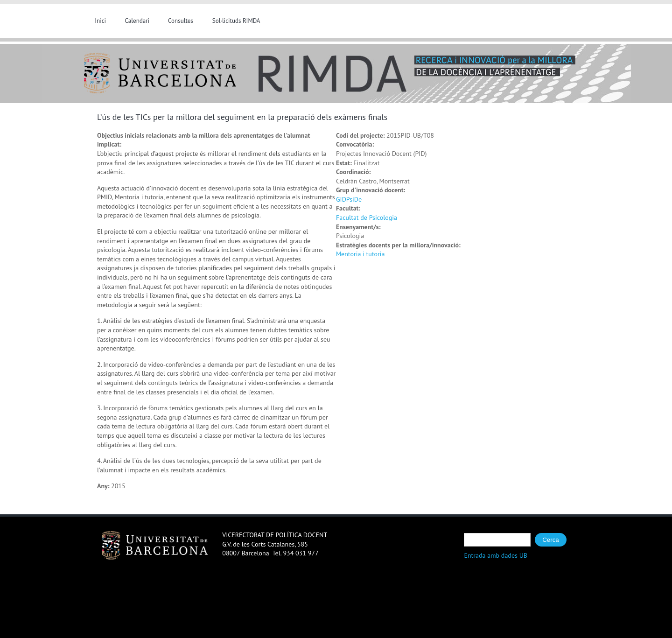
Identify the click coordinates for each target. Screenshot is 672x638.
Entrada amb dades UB (496, 555)
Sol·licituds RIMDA (236, 21)
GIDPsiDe (349, 199)
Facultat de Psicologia (367, 217)
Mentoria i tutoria (360, 254)
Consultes (181, 21)
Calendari (137, 21)
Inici (100, 21)
